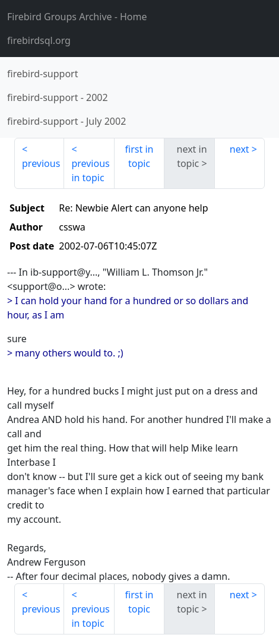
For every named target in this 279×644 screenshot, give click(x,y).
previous (41, 163)
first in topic (139, 156)
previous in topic (90, 171)
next (240, 149)
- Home (77, 17)
